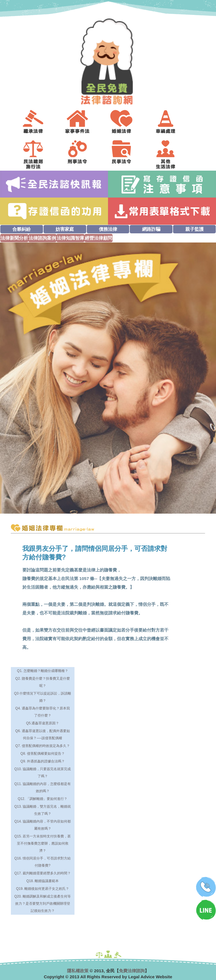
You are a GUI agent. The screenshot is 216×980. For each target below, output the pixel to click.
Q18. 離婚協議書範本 (43, 881)
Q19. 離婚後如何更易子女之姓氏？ (43, 889)
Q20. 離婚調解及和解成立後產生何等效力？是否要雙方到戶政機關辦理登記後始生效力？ (43, 904)
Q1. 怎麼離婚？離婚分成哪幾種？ (43, 671)
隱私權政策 (78, 971)
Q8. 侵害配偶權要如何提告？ (43, 754)
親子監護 (195, 229)
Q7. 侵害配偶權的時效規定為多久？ (43, 746)
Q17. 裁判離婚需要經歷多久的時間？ (43, 873)
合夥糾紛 (21, 229)
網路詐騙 (151, 229)
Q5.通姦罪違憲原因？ (43, 723)
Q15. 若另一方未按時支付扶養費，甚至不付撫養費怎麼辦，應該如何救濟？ (43, 843)
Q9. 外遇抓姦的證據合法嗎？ (43, 761)
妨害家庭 (65, 229)
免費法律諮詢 (132, 971)
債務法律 (108, 229)
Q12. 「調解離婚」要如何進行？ (43, 799)
